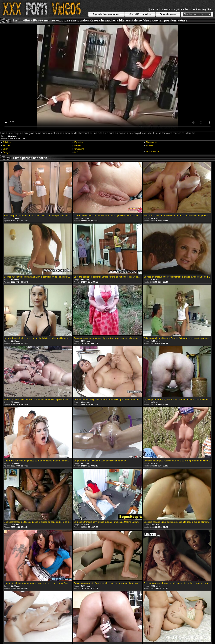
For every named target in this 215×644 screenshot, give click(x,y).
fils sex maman (153, 152)
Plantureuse (151, 142)
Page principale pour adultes (106, 14)
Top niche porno (168, 14)
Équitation (79, 142)
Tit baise (150, 146)
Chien (5, 149)
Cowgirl (6, 152)
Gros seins (79, 149)
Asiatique (7, 142)
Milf (76, 152)
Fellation (78, 146)
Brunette (7, 146)
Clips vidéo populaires (140, 14)
